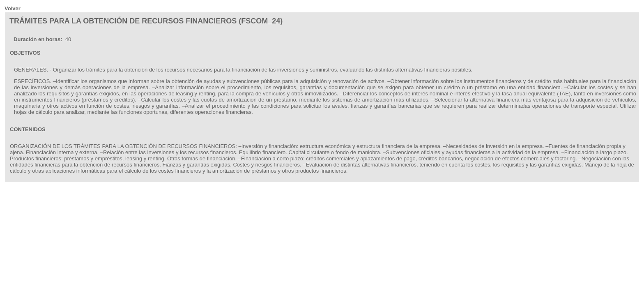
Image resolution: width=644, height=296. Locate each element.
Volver (13, 8)
